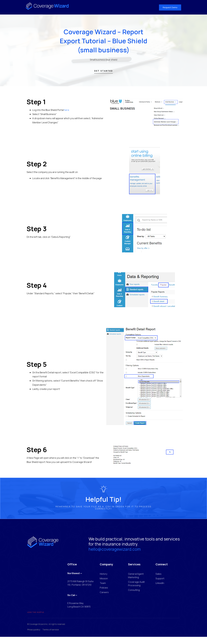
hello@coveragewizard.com (107, 555)
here (66, 113)
